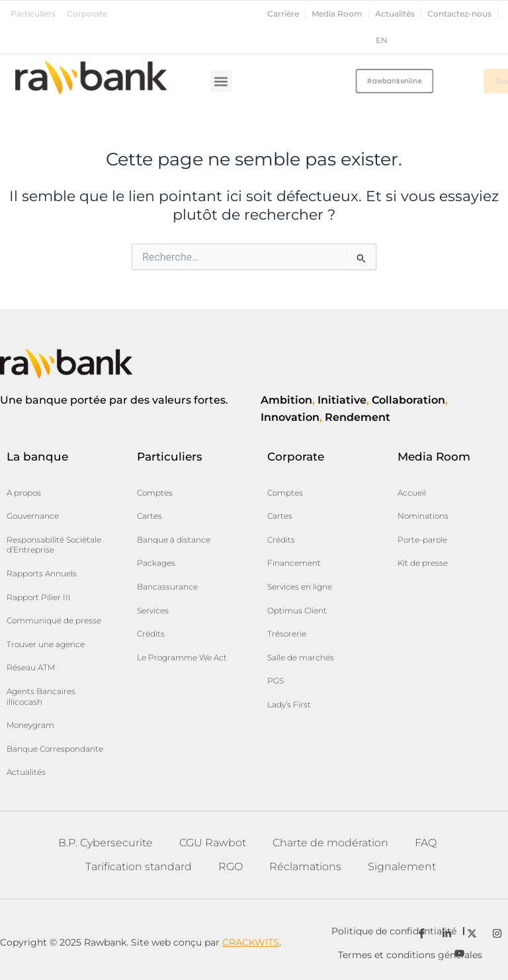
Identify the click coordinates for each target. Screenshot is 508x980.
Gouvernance (33, 516)
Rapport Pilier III (39, 597)
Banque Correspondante (55, 749)
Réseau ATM (31, 667)
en (382, 40)
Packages (156, 563)
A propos (24, 493)
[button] (221, 81)
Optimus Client (297, 610)
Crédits (151, 634)
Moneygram (30, 725)
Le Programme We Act (182, 657)
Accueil (412, 493)
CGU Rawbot (213, 843)
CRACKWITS (251, 942)
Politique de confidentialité (394, 931)
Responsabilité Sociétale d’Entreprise (54, 545)
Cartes (149, 516)
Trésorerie (287, 634)
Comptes (155, 493)
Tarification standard (139, 867)
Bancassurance (167, 587)
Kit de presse (423, 563)
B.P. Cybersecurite (106, 843)
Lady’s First (289, 704)
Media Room (337, 14)
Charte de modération (330, 843)
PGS (275, 681)
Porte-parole (422, 540)
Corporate (87, 14)
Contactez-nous (459, 14)
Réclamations (305, 867)
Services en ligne (300, 587)
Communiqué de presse (54, 620)
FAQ (426, 843)
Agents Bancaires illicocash (41, 696)
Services (153, 610)
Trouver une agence (46, 644)
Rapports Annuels (42, 573)
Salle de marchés (301, 657)
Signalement (402, 867)
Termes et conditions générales (410, 955)
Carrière (283, 14)
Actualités (395, 14)
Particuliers (33, 14)
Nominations (423, 516)
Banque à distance (174, 540)
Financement (294, 563)
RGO (231, 867)
